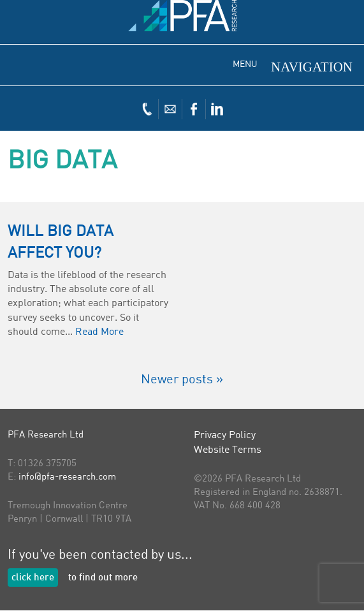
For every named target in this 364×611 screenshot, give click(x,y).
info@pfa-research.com (67, 477)
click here (33, 578)
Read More (99, 332)
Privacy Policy (225, 436)
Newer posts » (182, 380)
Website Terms (228, 450)
